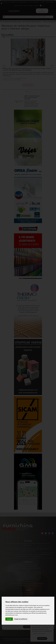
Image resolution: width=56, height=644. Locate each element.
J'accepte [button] (9, 619)
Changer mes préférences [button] (21, 619)
